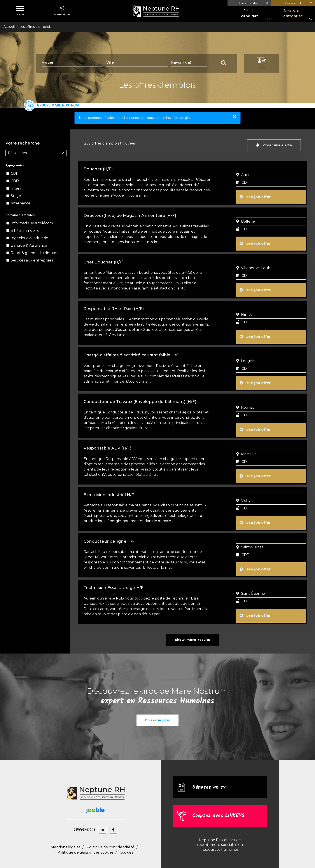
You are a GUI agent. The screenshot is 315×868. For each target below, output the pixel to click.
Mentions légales (66, 839)
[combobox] (137, 63)
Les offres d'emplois (35, 27)
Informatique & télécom (32, 223)
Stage (16, 196)
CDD (15, 181)
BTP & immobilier (26, 231)
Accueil (9, 27)
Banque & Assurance (29, 245)
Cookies (126, 844)
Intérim (17, 188)
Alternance (21, 203)
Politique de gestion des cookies (85, 844)
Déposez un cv (209, 779)
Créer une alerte (274, 145)
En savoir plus (157, 712)
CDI (14, 173)
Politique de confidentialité (110, 839)
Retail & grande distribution (35, 253)
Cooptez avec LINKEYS (219, 807)
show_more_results (192, 631)
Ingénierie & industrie (29, 238)
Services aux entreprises (32, 260)
